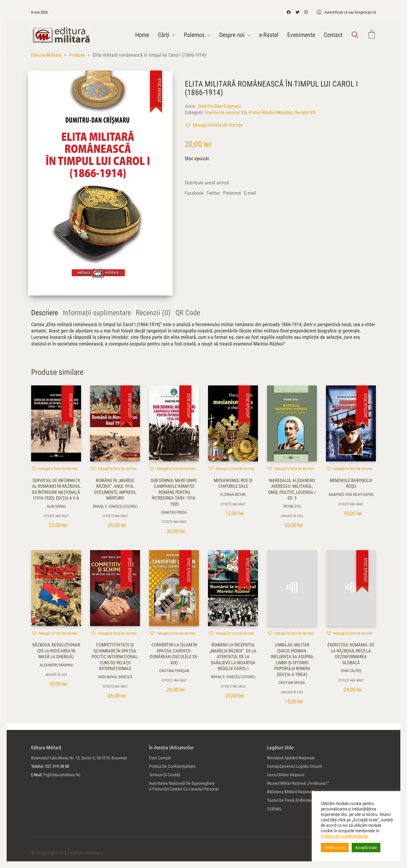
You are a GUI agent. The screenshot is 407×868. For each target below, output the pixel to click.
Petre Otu (292, 506)
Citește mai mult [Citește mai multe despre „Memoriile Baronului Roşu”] (351, 504)
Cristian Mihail (292, 683)
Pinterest (232, 193)
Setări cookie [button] (335, 848)
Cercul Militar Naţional (286, 775)
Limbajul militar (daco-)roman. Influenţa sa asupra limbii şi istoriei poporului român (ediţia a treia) (292, 660)
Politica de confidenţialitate (172, 766)
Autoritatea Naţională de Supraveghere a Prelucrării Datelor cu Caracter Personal (184, 786)
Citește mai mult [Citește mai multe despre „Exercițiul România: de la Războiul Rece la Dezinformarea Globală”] (351, 680)
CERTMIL (275, 809)
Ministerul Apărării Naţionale (291, 758)
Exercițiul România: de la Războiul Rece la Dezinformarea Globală (351, 654)
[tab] (47, 313)
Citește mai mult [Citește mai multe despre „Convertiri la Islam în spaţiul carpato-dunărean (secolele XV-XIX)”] (174, 680)
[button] (214, 125)
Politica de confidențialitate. (345, 836)
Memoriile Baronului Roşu (351, 484)
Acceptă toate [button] (366, 848)
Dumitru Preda (174, 512)
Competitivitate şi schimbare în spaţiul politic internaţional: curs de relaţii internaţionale (115, 657)
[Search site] (355, 36)
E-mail (250, 193)
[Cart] (372, 35)
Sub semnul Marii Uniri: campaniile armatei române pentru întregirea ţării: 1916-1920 (174, 492)
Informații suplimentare (97, 313)
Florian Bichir (233, 495)
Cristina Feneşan (174, 671)
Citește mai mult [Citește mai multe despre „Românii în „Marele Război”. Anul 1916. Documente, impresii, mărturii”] (115, 516)
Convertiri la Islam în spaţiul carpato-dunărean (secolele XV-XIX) (174, 654)
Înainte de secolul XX (226, 112)
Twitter (213, 193)
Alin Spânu (56, 506)
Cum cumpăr (160, 758)
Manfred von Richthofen (351, 495)
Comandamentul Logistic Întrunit (295, 766)
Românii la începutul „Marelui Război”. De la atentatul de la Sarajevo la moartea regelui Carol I (233, 657)
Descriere (45, 313)
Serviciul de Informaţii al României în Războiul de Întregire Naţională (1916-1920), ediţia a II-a (56, 489)
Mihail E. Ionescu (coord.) (115, 506)
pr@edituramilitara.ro (62, 775)
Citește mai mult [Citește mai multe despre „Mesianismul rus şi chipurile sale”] (233, 504)
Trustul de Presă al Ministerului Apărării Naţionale (309, 800)
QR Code (188, 313)
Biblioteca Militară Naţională (291, 792)
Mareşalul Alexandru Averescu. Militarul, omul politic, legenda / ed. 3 (292, 489)
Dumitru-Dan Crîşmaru (220, 106)
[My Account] (346, 12)
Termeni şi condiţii (165, 775)
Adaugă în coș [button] (292, 516)
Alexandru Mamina (56, 665)
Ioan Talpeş (351, 671)
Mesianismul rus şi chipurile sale (233, 484)
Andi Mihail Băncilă (115, 677)
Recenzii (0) (153, 313)
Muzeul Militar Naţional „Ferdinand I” (298, 783)
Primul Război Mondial (271, 112)
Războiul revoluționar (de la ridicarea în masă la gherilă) (56, 651)
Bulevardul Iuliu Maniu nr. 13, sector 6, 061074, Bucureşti (79, 758)
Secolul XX (305, 112)
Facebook (194, 193)
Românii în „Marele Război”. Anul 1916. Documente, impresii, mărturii (115, 489)
